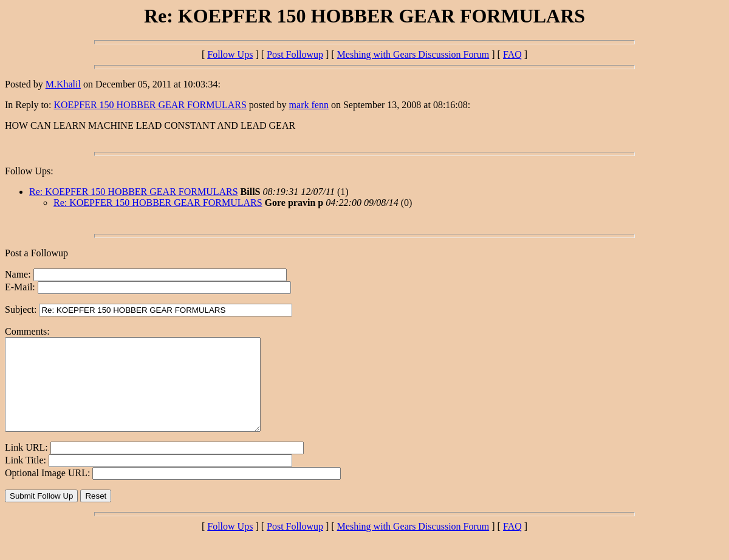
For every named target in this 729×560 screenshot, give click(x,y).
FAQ (512, 54)
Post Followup (295, 54)
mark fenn (309, 105)
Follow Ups (230, 54)
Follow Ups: (29, 171)
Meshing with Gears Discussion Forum (413, 54)
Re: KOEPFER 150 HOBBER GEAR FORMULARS (134, 192)
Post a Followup (36, 253)
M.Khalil (63, 84)
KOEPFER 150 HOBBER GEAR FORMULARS (150, 105)
